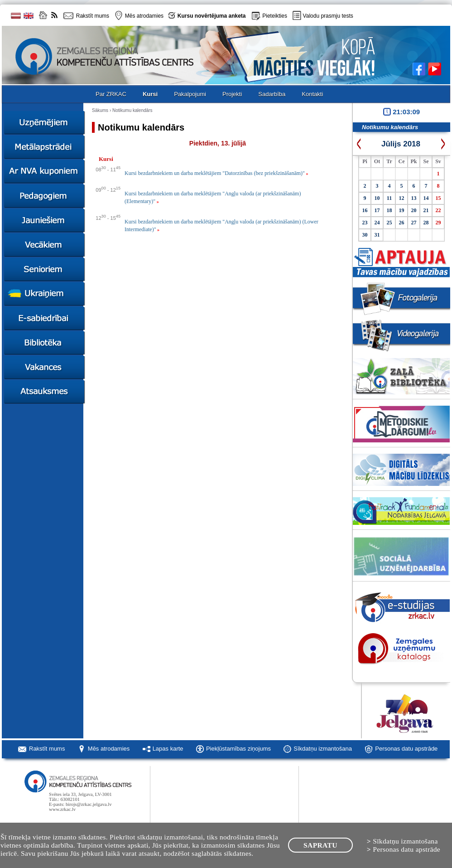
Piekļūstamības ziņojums (238, 749)
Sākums (100, 110)
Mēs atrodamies (109, 749)
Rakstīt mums (47, 749)
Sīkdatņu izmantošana (323, 749)
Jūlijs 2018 (401, 144)
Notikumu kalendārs (132, 110)
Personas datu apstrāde (406, 749)
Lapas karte (168, 749)
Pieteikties (275, 16)
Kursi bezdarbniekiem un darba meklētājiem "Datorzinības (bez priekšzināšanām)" (216, 173)
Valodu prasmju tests (328, 16)
